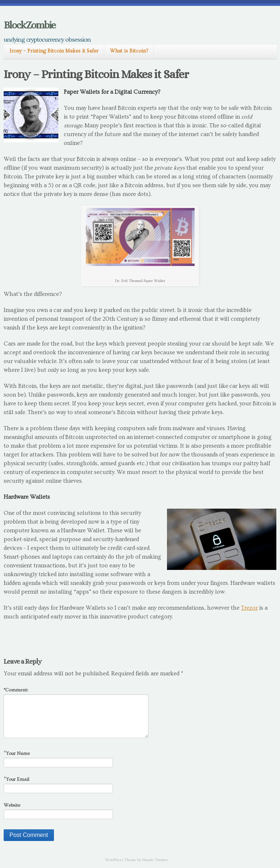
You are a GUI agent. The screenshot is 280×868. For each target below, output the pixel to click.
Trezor (249, 608)
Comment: (16, 690)
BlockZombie (30, 25)
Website (12, 805)
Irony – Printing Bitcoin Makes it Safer (54, 51)
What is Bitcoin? (129, 51)
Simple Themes (155, 860)
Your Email (17, 779)
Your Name (18, 753)
